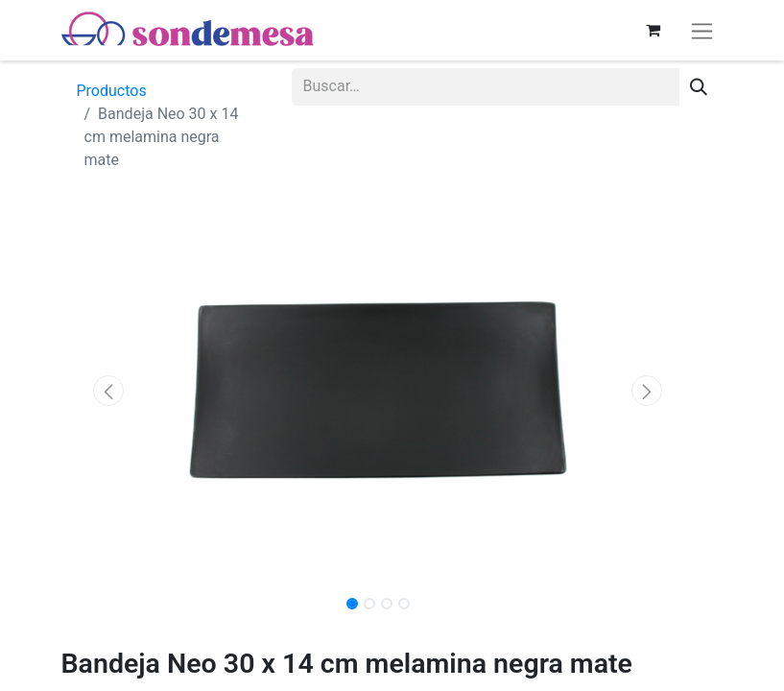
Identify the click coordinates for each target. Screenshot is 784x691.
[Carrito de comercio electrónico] (653, 30)
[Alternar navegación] (702, 30)
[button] (109, 391)
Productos (112, 91)
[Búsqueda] (699, 87)
